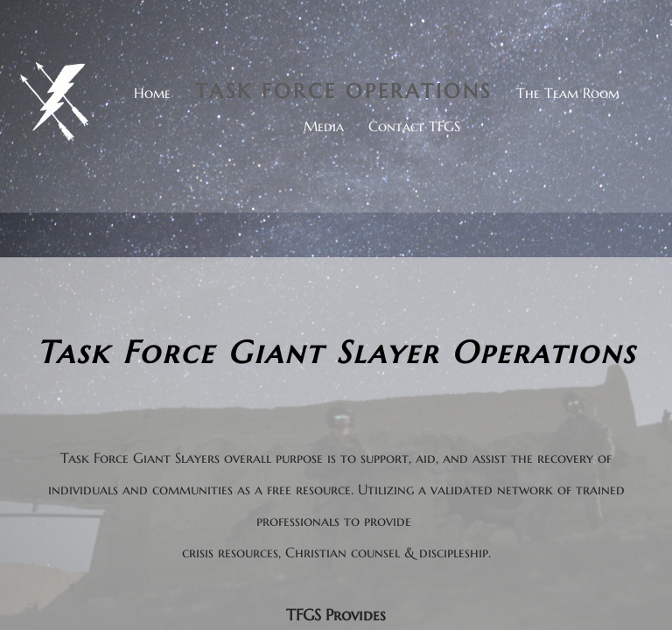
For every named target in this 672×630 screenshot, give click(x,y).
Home (152, 93)
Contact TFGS (414, 126)
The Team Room (568, 93)
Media (324, 126)
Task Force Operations (343, 91)
